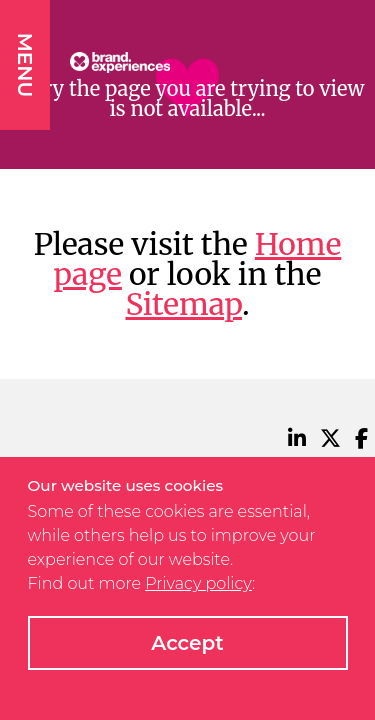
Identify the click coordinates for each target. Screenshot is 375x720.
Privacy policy (198, 583)
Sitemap (183, 304)
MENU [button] (25, 65)
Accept (187, 643)
